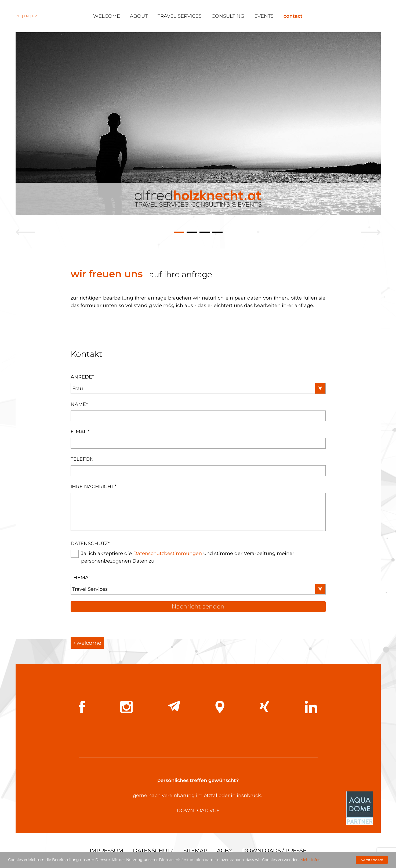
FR (34, 16)
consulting (228, 16)
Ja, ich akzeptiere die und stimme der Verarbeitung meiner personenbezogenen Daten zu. (188, 557)
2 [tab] (192, 233)
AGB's (225, 851)
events (264, 16)
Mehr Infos (310, 860)
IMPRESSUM (106, 851)
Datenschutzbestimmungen (168, 553)
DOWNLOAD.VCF (198, 811)
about (139, 16)
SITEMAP (195, 851)
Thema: (80, 578)
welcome (107, 16)
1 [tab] (179, 233)
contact (293, 16)
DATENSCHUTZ (153, 851)
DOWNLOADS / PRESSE (274, 851)
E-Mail (80, 432)
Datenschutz (90, 543)
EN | (28, 16)
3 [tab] (205, 233)
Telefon (82, 459)
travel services (180, 16)
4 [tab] (217, 233)
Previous (25, 232)
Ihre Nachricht (93, 487)
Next (371, 232)
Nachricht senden (198, 606)
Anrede (82, 377)
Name (79, 404)
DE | (20, 16)
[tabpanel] (198, 124)
